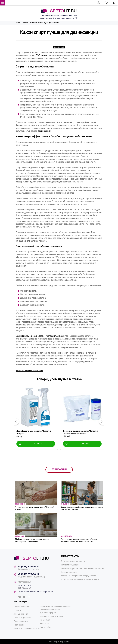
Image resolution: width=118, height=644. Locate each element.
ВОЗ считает (42, 55)
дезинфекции (44, 131)
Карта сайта (65, 642)
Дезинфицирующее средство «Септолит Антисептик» (42, 336)
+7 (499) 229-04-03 (29, 567)
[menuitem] (74, 561)
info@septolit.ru (25, 582)
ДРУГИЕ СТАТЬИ (59, 470)
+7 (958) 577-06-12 (29, 574)
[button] (16, 422)
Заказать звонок (24, 569)
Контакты (36, 569)
